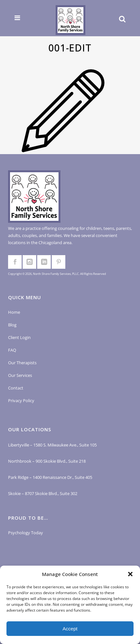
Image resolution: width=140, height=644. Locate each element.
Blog (12, 325)
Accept (70, 629)
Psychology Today (26, 533)
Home (14, 312)
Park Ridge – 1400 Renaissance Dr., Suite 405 (50, 477)
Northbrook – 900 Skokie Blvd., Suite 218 (47, 461)
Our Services (20, 375)
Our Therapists (22, 363)
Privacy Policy (21, 401)
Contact (16, 388)
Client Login (19, 337)
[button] (130, 574)
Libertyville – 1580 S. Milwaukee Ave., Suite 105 (52, 445)
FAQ (12, 350)
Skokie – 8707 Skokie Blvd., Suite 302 (43, 493)
